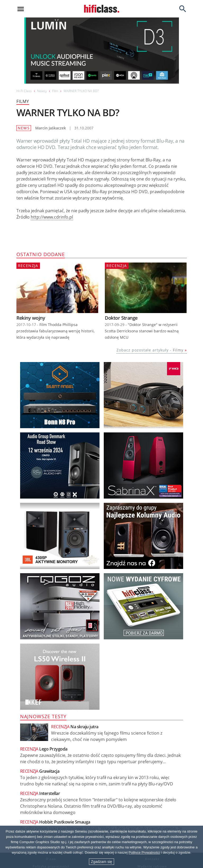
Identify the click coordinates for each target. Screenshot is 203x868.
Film (55, 91)
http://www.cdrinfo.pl (52, 217)
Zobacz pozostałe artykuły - (150, 350)
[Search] (183, 9)
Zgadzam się (101, 862)
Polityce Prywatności (144, 853)
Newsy (42, 91)
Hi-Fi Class (24, 91)
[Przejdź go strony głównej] (102, 9)
